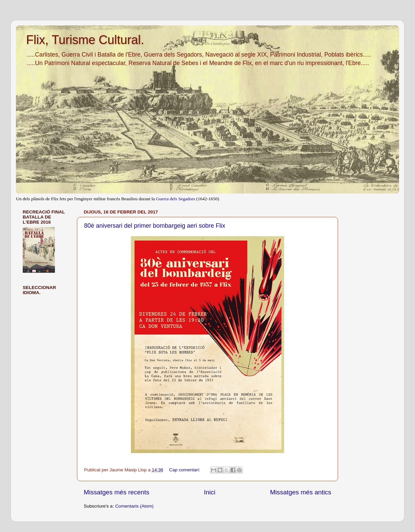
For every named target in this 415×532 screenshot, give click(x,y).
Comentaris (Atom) (134, 506)
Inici (210, 492)
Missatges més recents (116, 492)
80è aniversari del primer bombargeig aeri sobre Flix (155, 226)
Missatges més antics (301, 492)
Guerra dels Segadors (175, 199)
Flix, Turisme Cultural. (85, 40)
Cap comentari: (185, 470)
